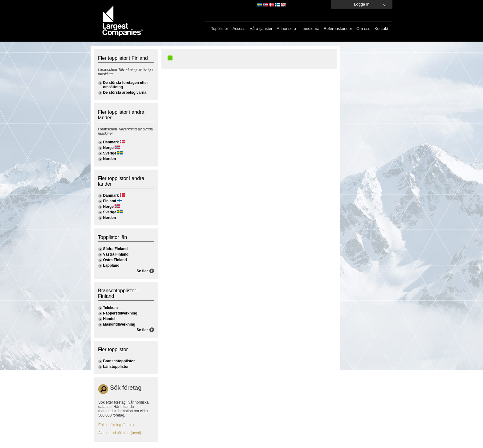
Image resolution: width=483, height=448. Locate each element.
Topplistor (220, 29)
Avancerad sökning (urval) (120, 433)
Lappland (111, 265)
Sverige (110, 153)
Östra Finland (115, 260)
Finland (110, 201)
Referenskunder (338, 29)
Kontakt (381, 29)
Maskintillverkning (119, 324)
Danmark (111, 142)
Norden (109, 159)
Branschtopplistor (119, 361)
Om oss (363, 29)
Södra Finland (115, 249)
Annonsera (286, 29)
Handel (109, 319)
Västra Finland (116, 254)
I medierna (310, 29)
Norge (108, 148)
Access (239, 29)
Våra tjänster (261, 29)
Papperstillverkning (120, 313)
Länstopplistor (116, 367)
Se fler (142, 271)
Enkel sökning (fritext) (116, 425)
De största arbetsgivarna (125, 92)
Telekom (110, 308)
